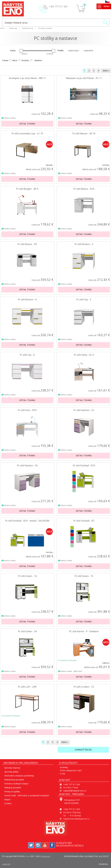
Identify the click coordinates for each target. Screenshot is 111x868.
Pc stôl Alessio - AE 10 (84, 134)
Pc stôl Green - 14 (27, 576)
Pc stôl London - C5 (84, 687)
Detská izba (13, 28)
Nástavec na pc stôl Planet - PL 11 (84, 78)
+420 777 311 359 (58, 7)
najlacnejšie (73, 50)
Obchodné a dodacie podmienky (19, 776)
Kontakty (64, 767)
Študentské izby (28, 28)
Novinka (24, 60)
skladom (36, 60)
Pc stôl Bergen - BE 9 (27, 189)
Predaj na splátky (12, 792)
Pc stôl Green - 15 (84, 576)
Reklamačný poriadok (14, 780)
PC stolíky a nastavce (45, 28)
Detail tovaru (27, 124)
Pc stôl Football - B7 (84, 521)
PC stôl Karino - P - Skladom (84, 631)
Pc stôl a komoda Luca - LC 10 (27, 134)
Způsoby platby (11, 772)
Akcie (14, 60)
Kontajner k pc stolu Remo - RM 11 (27, 78)
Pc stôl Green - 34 (27, 631)
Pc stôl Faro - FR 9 (27, 410)
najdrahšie (88, 50)
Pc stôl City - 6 (27, 355)
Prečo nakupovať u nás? (71, 770)
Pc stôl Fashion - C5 (84, 410)
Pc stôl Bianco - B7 (27, 244)
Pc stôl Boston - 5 (84, 244)
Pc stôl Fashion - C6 (27, 466)
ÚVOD (2, 28)
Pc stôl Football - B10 (84, 466)
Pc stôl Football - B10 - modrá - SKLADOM (27, 521)
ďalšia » (106, 71)
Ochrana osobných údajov (16, 784)
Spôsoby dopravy (12, 768)
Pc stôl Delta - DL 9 (84, 355)
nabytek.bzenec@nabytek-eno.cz (76, 819)
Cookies (8, 803)
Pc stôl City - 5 (84, 300)
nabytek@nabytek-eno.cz (75, 791)
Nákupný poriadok (13, 788)
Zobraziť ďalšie (83, 750)
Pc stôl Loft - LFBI (27, 687)
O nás (63, 774)
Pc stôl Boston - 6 (27, 300)
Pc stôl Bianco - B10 (84, 189)
